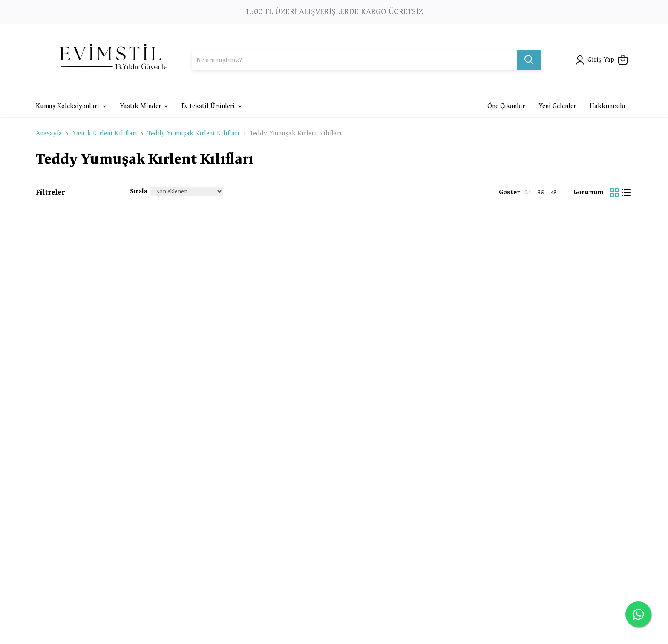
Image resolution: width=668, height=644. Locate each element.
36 (541, 192)
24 (528, 192)
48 (553, 192)
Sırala (138, 191)
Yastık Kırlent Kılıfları (105, 134)
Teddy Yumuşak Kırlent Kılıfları (193, 134)
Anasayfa (49, 134)
